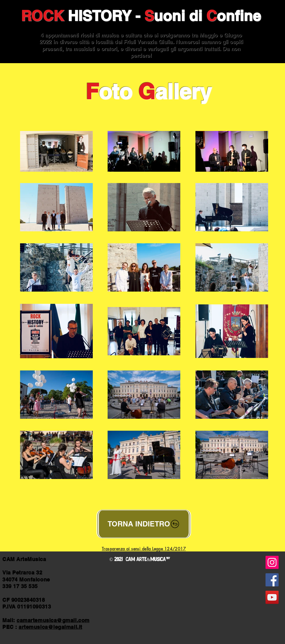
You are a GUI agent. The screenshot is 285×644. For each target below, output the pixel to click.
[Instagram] (272, 562)
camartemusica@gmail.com (53, 620)
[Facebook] (272, 580)
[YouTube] (272, 597)
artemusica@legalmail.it (50, 627)
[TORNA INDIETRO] (144, 524)
